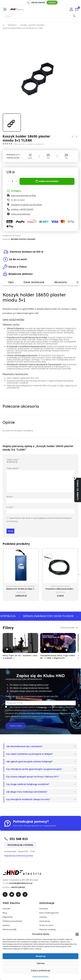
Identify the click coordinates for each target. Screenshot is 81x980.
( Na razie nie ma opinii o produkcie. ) (29, 144)
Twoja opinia (13, 468)
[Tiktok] (25, 894)
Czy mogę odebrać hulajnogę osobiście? (28, 784)
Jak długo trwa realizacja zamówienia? (27, 792)
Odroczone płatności (21, 214)
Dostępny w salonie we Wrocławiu (27, 205)
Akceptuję (40, 956)
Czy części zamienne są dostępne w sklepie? (29, 754)
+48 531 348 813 (18, 887)
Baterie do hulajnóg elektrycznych (25, 586)
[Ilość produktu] (12, 181)
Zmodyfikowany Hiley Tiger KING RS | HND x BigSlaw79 (58, 657)
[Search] (74, 16)
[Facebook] (5, 894)
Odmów (41, 963)
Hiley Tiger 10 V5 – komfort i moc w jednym (20, 657)
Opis (11, 282)
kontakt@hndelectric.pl (21, 883)
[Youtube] (12, 894)
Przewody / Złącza (63, 586)
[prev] (73, 137)
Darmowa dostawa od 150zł (24, 196)
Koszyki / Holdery (27, 239)
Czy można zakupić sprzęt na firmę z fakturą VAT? (32, 777)
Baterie (15, 239)
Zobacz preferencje (40, 971)
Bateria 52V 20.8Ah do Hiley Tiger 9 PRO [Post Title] (25, 589)
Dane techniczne (34, 282)
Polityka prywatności (40, 976)
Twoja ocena (13, 460)
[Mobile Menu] (5, 9)
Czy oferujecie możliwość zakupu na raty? (28, 799)
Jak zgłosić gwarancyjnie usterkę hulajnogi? (29, 762)
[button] (77, 934)
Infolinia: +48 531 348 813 (22, 209)
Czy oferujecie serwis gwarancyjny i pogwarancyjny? (34, 769)
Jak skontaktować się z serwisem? (24, 746)
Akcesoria (60, 282)
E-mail (10, 507)
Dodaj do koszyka (49, 181)
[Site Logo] (17, 9)
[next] (77, 137)
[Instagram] (18, 894)
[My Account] (71, 9)
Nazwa (10, 497)
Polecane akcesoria (21, 406)
